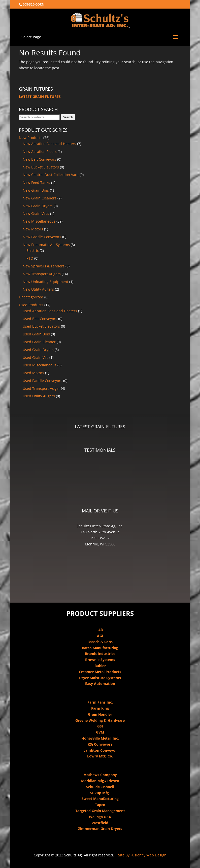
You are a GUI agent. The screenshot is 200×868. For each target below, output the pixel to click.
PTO (30, 258)
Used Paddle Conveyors (42, 381)
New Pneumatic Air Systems (46, 245)
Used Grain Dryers (38, 350)
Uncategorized (31, 297)
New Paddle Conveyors (42, 237)
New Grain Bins (36, 190)
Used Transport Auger (41, 388)
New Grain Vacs (36, 213)
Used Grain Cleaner (39, 342)
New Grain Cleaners (40, 198)
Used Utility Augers (39, 396)
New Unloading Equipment (45, 282)
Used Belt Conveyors (40, 319)
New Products (31, 138)
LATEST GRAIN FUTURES (40, 97)
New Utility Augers (38, 289)
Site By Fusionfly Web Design (142, 855)
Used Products (31, 305)
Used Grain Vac (36, 357)
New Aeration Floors (40, 151)
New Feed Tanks (36, 182)
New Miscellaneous (39, 221)
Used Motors (33, 373)
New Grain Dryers (38, 206)
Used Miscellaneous (40, 365)
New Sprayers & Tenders (44, 266)
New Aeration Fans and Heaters (49, 144)
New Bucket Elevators (41, 167)
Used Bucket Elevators (41, 326)
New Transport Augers (42, 274)
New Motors (33, 229)
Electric (33, 250)
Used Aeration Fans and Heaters (50, 311)
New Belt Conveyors (39, 159)
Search (68, 117)
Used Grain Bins (36, 334)
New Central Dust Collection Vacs (51, 175)
